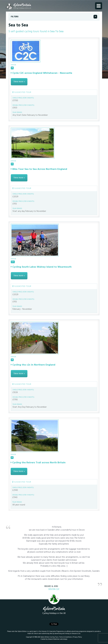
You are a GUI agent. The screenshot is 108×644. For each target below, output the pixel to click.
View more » (19, 82)
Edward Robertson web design (58, 639)
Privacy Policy (77, 637)
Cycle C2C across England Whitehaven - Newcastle (41, 73)
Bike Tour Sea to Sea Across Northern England (39, 169)
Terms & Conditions (65, 637)
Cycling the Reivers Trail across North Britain (38, 463)
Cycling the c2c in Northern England (33, 365)
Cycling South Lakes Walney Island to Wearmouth (41, 267)
